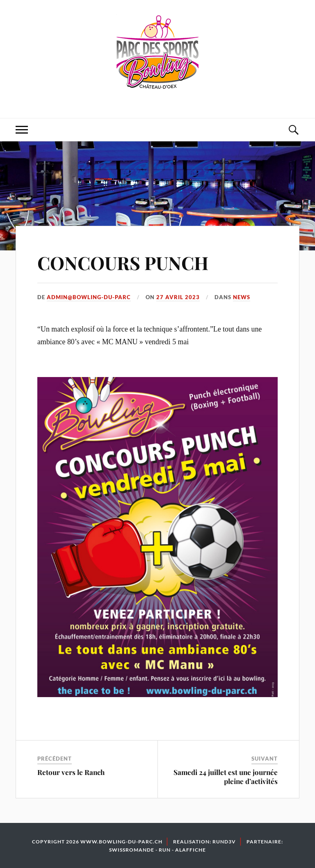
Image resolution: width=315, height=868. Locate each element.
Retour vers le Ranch (71, 772)
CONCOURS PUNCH (123, 262)
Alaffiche (191, 850)
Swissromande (132, 850)
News (242, 297)
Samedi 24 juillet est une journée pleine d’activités (226, 777)
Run (165, 850)
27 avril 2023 (178, 297)
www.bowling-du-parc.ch (121, 842)
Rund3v (224, 842)
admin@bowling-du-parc (89, 297)
